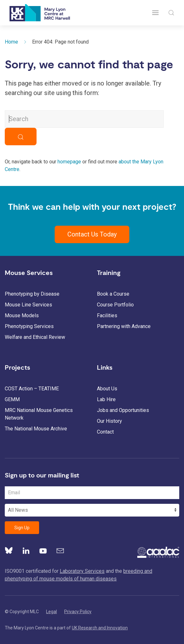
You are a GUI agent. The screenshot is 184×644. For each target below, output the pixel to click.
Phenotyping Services (29, 326)
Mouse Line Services (28, 305)
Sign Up (22, 528)
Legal (51, 612)
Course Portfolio (115, 305)
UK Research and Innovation (100, 628)
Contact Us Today (92, 234)
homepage (69, 162)
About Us (107, 389)
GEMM (12, 399)
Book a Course (113, 294)
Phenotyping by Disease (32, 294)
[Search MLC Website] (84, 119)
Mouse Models (22, 315)
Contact (105, 432)
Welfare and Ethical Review (35, 337)
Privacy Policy (78, 612)
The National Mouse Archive (36, 429)
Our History (109, 421)
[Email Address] (92, 493)
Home (11, 42)
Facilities (107, 315)
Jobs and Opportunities (123, 410)
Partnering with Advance (124, 326)
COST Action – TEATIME (32, 389)
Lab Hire (106, 399)
